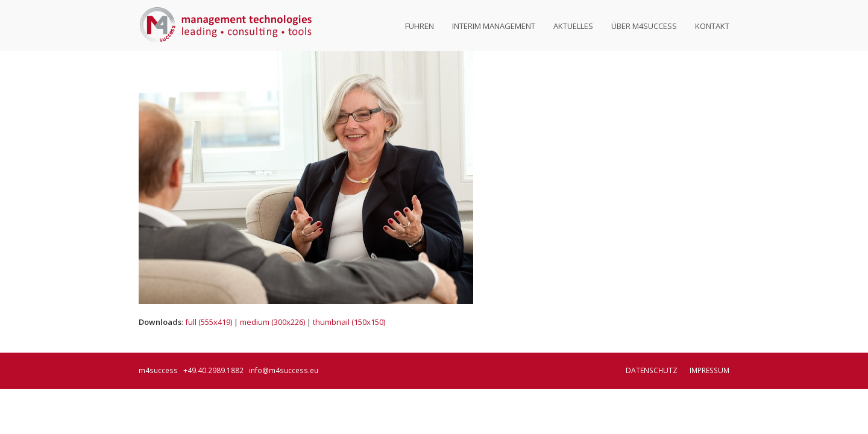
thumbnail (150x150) (349, 322)
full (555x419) (209, 322)
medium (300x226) (272, 322)
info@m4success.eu (284, 370)
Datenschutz (652, 370)
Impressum (709, 370)
